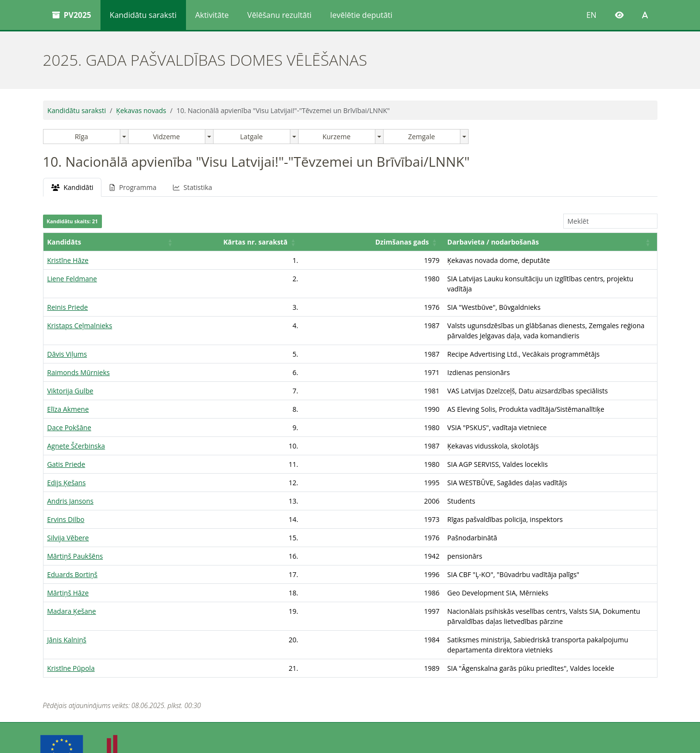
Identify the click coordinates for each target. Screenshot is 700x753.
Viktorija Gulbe (71, 370)
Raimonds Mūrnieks (79, 352)
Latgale (251, 137)
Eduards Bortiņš (72, 554)
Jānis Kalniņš (67, 609)
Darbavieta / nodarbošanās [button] (340, 242)
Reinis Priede (68, 297)
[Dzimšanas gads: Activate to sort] (251, 242)
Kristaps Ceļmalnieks (80, 315)
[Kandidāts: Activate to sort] (83, 242)
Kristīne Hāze (68, 260)
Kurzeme (336, 137)
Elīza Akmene (68, 389)
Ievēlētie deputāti (361, 15)
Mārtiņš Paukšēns (75, 536)
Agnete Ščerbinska (76, 426)
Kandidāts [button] (64, 242)
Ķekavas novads (141, 110)
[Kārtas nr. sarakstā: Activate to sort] (167, 242)
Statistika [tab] (193, 187)
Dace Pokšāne (69, 407)
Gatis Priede (66, 444)
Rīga (82, 137)
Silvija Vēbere (68, 517)
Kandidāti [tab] (72, 187)
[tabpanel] (350, 423)
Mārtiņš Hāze (68, 572)
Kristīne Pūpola (71, 628)
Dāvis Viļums (67, 334)
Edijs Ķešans (67, 462)
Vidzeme (167, 137)
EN (592, 15)
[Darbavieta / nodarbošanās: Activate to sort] (473, 242)
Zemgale (422, 137)
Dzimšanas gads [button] (249, 242)
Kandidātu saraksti (143, 15)
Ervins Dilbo (66, 499)
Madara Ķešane (72, 591)
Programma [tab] (133, 187)
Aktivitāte (212, 15)
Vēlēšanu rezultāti (279, 15)
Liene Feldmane (72, 279)
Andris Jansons (71, 481)
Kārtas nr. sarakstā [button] (165, 242)
